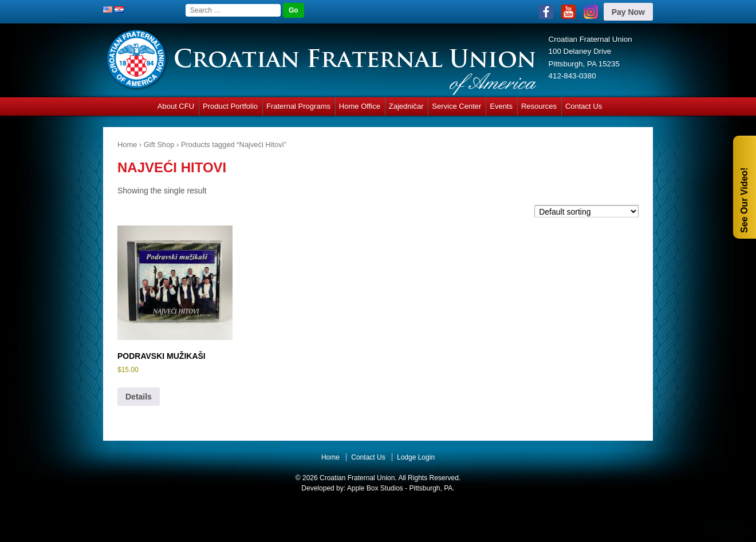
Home (127, 145)
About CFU (176, 106)
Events (501, 106)
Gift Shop (159, 145)
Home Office (360, 106)
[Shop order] (586, 211)
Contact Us (584, 106)
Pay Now (628, 12)
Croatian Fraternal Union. (357, 478)
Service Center (456, 106)
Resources (539, 106)
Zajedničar (406, 106)
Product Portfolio (230, 106)
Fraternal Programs (298, 106)
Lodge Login (416, 457)
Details (139, 397)
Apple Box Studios (375, 488)
